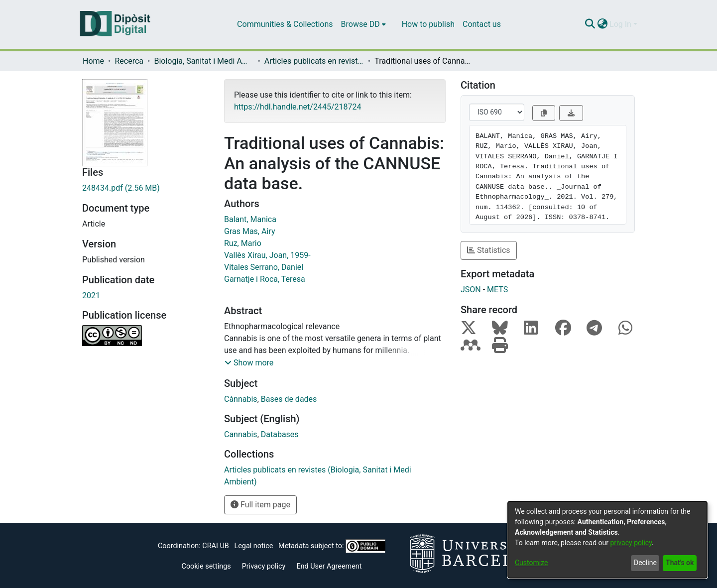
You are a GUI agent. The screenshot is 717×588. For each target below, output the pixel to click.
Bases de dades (289, 399)
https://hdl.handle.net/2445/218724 (298, 107)
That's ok (680, 563)
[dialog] (607, 540)
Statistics (489, 250)
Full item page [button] (260, 505)
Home (93, 61)
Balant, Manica (250, 219)
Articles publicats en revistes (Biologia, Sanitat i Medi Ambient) (314, 61)
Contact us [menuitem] (482, 24)
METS (497, 290)
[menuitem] (363, 24)
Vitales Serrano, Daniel (264, 267)
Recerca (129, 61)
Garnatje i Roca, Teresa (265, 279)
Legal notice (253, 546)
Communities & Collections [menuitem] (285, 24)
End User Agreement (329, 566)
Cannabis (241, 434)
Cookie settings (206, 566)
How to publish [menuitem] (428, 24)
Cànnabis (241, 399)
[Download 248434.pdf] (146, 188)
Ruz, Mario (243, 243)
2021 (91, 295)
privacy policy (631, 543)
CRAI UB (215, 546)
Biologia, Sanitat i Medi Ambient (204, 61)
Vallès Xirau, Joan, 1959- (267, 255)
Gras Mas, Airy (249, 231)
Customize (531, 563)
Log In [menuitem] (620, 24)
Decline (645, 563)
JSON (471, 290)
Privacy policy (264, 566)
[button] (249, 363)
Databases (280, 434)
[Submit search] (590, 24)
